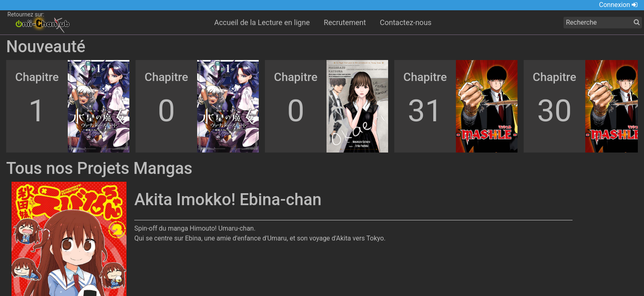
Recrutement (345, 22)
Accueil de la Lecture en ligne (262, 22)
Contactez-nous (406, 22)
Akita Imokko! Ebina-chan (228, 200)
